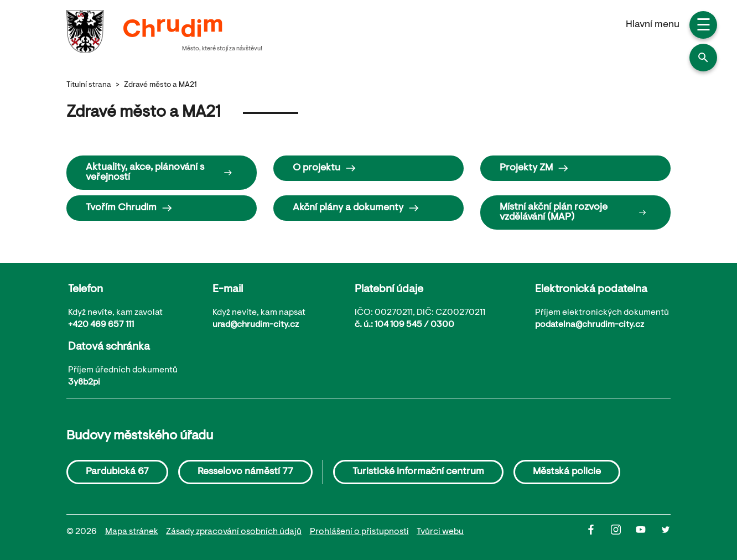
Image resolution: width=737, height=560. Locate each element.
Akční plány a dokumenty (356, 208)
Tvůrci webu (440, 532)
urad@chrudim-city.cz (256, 325)
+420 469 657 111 (101, 325)
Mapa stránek (132, 532)
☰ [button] (704, 27)
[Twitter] (666, 532)
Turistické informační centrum (418, 472)
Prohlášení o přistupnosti (359, 532)
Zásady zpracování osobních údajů (234, 532)
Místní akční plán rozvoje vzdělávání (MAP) (573, 212)
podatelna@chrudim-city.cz (590, 325)
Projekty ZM (534, 168)
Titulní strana (89, 85)
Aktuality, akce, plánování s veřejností (159, 173)
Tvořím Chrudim (129, 208)
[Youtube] (648, 532)
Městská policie (567, 472)
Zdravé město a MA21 (160, 85)
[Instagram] (623, 532)
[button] (703, 58)
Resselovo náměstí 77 (245, 472)
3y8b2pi (84, 382)
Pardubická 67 (117, 472)
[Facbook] (598, 532)
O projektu (325, 168)
